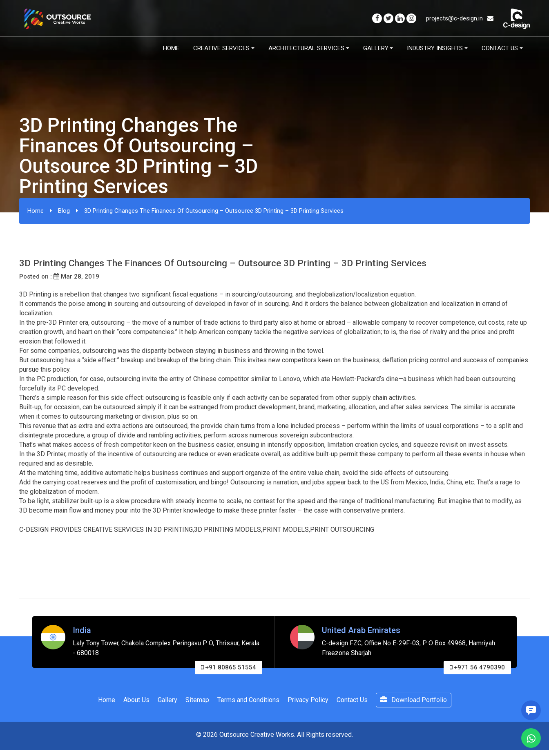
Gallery (376, 48)
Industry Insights (435, 48)
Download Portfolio (414, 700)
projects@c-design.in (460, 18)
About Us (136, 700)
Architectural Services (306, 48)
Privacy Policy (308, 700)
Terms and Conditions (248, 700)
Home (171, 48)
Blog (64, 211)
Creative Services (221, 48)
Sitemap (197, 700)
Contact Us (500, 48)
